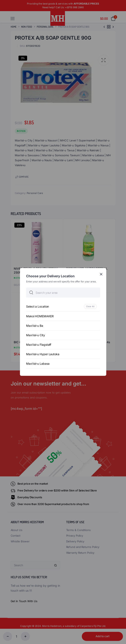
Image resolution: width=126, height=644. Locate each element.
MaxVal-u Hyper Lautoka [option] (43, 354)
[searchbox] (63, 293)
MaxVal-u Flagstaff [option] (39, 345)
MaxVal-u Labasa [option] (38, 364)
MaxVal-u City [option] (36, 335)
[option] (63, 307)
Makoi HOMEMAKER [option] (40, 316)
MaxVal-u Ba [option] (35, 326)
